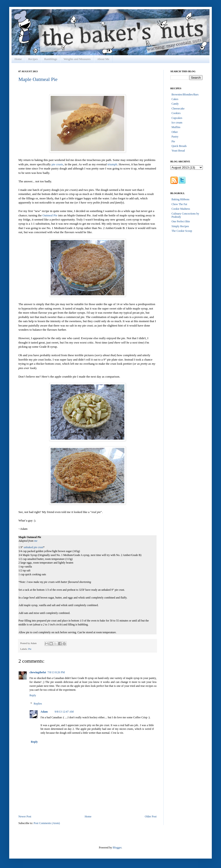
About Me (103, 59)
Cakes (175, 99)
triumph (112, 164)
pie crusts (57, 164)
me (36, 541)
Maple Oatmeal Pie (38, 79)
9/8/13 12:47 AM (64, 712)
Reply (33, 695)
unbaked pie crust (33, 547)
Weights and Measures (77, 59)
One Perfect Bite (181, 221)
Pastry (175, 137)
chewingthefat (38, 672)
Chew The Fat (179, 204)
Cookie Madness (181, 209)
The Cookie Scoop (182, 231)
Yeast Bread (178, 151)
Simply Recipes (180, 226)
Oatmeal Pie (50, 215)
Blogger (117, 848)
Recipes (33, 59)
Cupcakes (177, 118)
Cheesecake (178, 109)
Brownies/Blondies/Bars (185, 95)
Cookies (176, 113)
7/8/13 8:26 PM (56, 672)
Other (175, 132)
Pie (30, 649)
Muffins (176, 127)
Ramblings (51, 59)
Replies (38, 704)
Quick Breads (179, 146)
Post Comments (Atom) (47, 823)
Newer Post (25, 816)
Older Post (151, 816)
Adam (44, 712)
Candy (175, 104)
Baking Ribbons (180, 199)
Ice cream (177, 123)
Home (18, 59)
